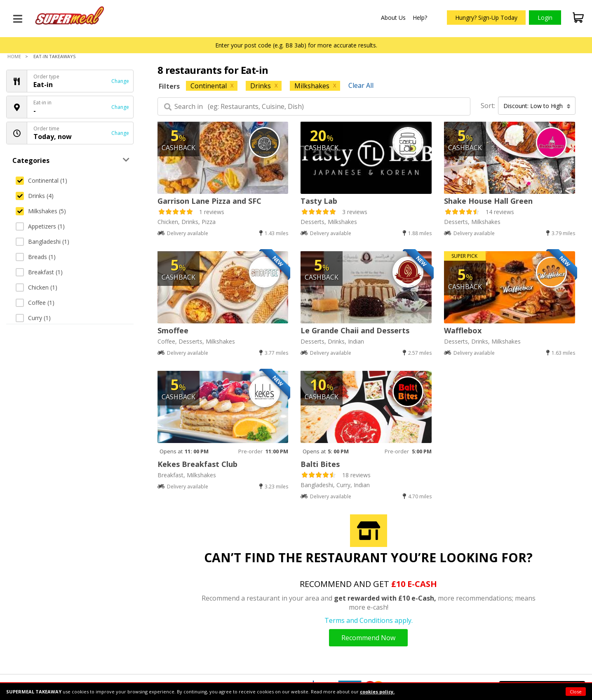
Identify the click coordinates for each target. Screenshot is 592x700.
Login (545, 18)
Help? (420, 18)
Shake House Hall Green (488, 201)
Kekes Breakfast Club (197, 464)
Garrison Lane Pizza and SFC (209, 201)
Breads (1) (36, 257)
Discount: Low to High (537, 106)
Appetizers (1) (40, 226)
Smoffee (173, 330)
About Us (393, 18)
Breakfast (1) (39, 272)
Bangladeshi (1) (42, 242)
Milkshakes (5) (41, 211)
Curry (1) (33, 318)
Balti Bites (320, 464)
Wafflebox (463, 330)
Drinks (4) (35, 196)
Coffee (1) (35, 303)
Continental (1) (41, 180)
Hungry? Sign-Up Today (486, 18)
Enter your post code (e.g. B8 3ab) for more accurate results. (296, 45)
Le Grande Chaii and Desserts (355, 330)
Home (14, 56)
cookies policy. (377, 692)
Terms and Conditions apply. (369, 620)
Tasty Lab (319, 201)
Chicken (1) (36, 287)
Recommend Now (368, 638)
